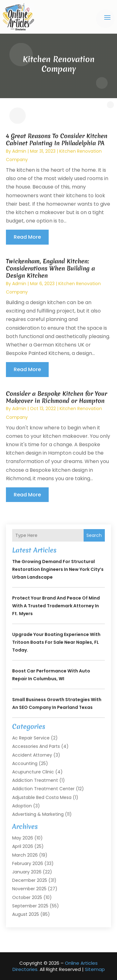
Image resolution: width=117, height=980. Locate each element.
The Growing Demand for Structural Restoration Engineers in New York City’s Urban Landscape (58, 569)
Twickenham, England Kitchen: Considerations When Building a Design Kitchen (50, 268)
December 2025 (30, 880)
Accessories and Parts (36, 746)
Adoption (22, 806)
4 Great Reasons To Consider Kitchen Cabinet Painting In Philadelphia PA (57, 139)
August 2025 (26, 914)
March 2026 (25, 855)
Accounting (25, 763)
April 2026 (23, 846)
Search (94, 535)
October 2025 (27, 897)
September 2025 (30, 906)
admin (19, 151)
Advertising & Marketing (38, 814)
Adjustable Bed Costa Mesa (42, 797)
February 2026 (28, 863)
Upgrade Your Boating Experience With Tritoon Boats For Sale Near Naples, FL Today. (56, 642)
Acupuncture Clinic (33, 772)
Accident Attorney (32, 755)
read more (27, 237)
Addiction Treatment (35, 780)
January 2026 (27, 872)
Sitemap (95, 969)
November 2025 (29, 889)
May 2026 (23, 838)
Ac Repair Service (31, 738)
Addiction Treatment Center (43, 789)
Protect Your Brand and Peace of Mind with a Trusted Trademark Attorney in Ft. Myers (56, 606)
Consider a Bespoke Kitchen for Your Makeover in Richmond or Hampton (56, 397)
